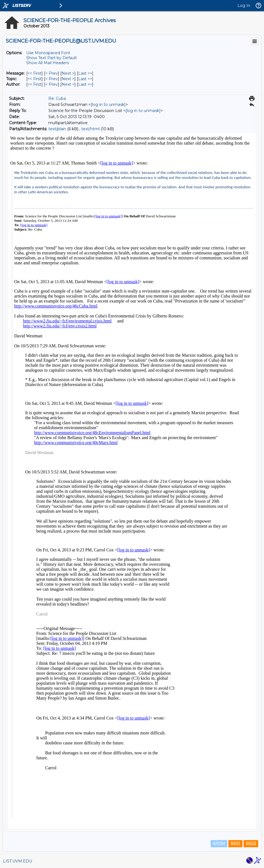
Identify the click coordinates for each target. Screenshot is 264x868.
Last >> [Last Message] (85, 73)
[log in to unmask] (108, 105)
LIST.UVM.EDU (18, 861)
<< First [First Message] (35, 73)
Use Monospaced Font (48, 53)
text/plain (57, 129)
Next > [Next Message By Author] (68, 84)
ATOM (219, 844)
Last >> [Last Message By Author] (85, 84)
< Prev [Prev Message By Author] (52, 84)
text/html (90, 129)
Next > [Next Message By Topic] (68, 79)
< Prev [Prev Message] (52, 73)
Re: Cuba (57, 98)
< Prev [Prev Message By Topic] (52, 79)
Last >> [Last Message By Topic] (85, 79)
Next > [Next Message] (68, 73)
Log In (244, 6)
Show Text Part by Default (52, 58)
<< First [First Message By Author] (35, 84)
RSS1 (235, 844)
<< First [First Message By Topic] (35, 79)
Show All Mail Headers (48, 63)
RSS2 (251, 844)
